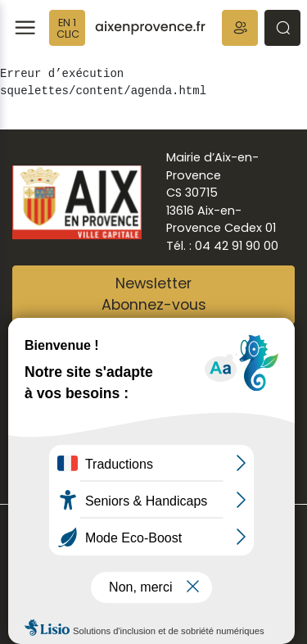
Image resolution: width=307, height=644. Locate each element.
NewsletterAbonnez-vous (154, 294)
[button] (240, 28)
